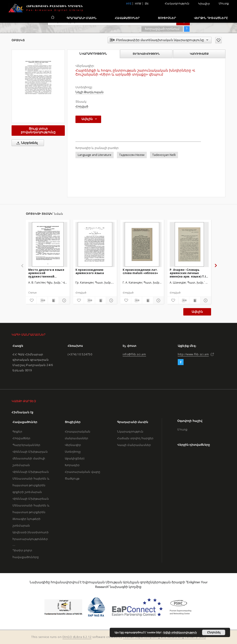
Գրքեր (17, 431)
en (147, 4)
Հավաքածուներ (127, 18)
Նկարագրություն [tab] (93, 54)
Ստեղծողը (73, 452)
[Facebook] (181, 362)
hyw (138, 4)
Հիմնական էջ (23, 412)
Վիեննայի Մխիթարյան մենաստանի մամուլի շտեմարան (30, 458)
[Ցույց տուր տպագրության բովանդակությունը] (53, 300)
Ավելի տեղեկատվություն (180, 632)
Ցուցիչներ (167, 18)
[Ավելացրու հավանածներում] (218, 40)
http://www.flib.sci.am (193, 354)
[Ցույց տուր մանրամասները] (63, 300)
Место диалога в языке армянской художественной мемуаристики (46, 273)
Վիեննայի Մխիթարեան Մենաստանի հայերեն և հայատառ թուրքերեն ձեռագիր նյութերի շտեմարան (31, 512)
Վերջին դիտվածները (211, 18)
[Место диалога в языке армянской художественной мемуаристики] (48, 244)
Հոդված (82, 106)
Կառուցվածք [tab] (199, 54)
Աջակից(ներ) (75, 458)
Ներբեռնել (26, 143)
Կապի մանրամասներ (134, 445)
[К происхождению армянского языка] (95, 244)
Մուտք (224, 3)
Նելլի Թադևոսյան (89, 92)
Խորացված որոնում (162, 29)
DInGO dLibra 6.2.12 (77, 637)
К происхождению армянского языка (90, 271)
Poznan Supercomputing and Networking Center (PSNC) (164, 637)
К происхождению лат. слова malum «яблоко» (140, 271)
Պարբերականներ (26, 445)
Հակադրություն (177, 3)
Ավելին (197, 312)
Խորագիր (72, 465)
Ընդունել (214, 632)
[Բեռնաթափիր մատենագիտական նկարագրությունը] (42, 300)
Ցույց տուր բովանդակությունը (38, 130)
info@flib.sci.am (134, 354)
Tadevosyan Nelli (164, 155)
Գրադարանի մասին (82, 18)
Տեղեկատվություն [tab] (146, 54)
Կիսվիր (204, 4)
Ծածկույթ (72, 478)
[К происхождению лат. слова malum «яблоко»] (142, 244)
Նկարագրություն (130, 431)
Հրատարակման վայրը (83, 472)
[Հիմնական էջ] (52, 18)
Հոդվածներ (21, 438)
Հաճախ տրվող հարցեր (135, 438)
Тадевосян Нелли (132, 155)
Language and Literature (95, 155)
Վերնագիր (73, 445)
